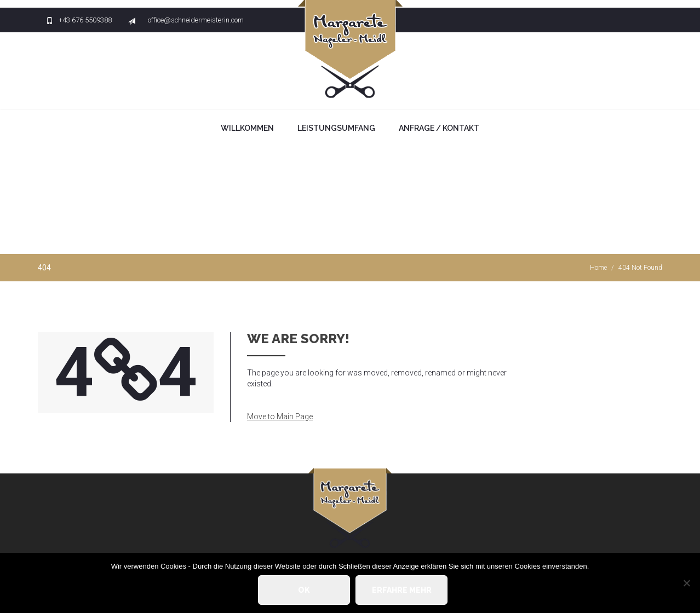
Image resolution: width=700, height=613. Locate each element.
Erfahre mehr (402, 590)
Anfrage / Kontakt (439, 128)
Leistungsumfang (336, 128)
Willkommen (247, 128)
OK (304, 590)
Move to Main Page (280, 417)
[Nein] (686, 583)
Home (598, 268)
